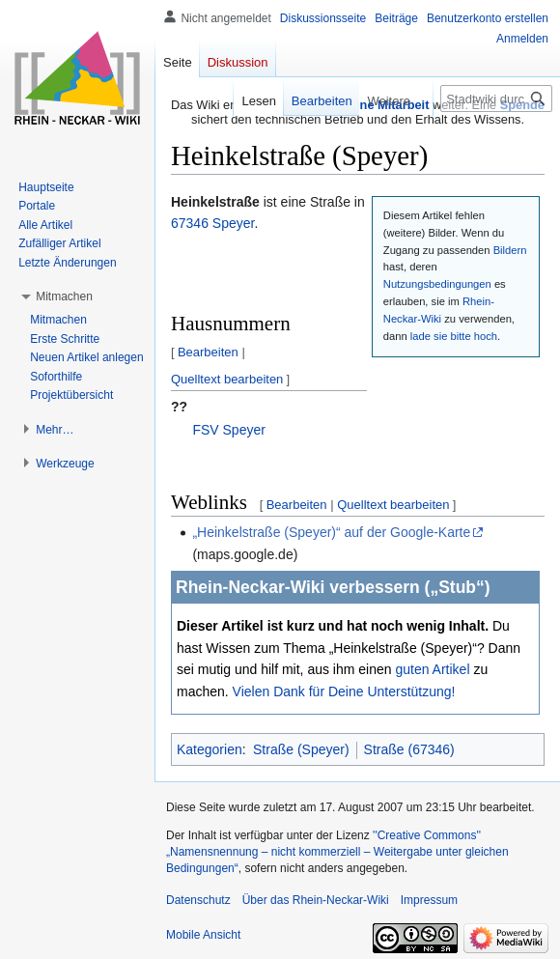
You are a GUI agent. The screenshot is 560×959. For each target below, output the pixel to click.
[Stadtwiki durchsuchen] (496, 99)
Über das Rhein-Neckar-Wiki (316, 900)
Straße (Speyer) (301, 749)
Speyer (234, 223)
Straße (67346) (409, 749)
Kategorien (210, 749)
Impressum (429, 900)
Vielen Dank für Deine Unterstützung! (344, 691)
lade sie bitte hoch (454, 336)
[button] (64, 296)
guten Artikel (432, 669)
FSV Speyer (228, 430)
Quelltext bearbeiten (227, 379)
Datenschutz (198, 900)
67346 (190, 223)
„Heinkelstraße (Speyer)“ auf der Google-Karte (331, 532)
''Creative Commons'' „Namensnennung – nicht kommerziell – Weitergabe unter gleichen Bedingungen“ (337, 852)
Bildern (510, 250)
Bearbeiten (208, 352)
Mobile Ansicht (203, 935)
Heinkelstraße (215, 202)
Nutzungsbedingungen (437, 284)
